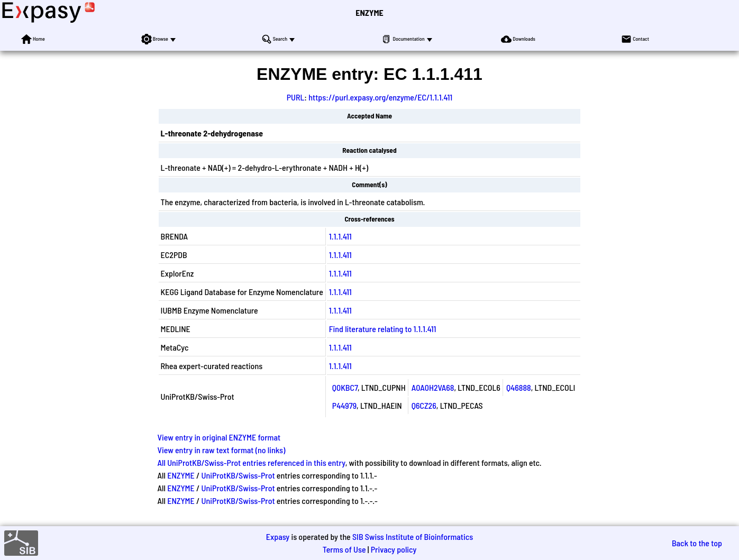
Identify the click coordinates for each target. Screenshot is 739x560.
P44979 (344, 405)
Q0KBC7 (345, 387)
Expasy (278, 536)
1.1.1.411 (340, 236)
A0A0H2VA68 (433, 387)
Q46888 (519, 387)
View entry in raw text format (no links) (222, 450)
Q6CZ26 (424, 405)
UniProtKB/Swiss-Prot (238, 475)
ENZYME (369, 12)
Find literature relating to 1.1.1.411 (383, 329)
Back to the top (697, 543)
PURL (296, 97)
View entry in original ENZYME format (219, 437)
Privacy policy (394, 549)
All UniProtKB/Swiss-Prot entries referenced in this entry (252, 462)
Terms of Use (344, 549)
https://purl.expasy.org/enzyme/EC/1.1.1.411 (380, 97)
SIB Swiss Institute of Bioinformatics (413, 536)
